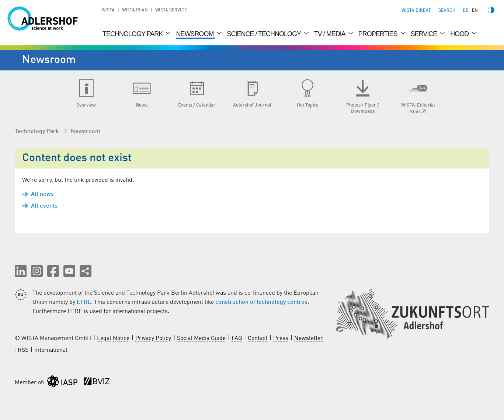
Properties (379, 34)
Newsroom (195, 34)
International (51, 350)
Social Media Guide (201, 339)
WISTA (108, 10)
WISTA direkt (416, 11)
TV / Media (330, 34)
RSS (23, 350)
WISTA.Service (171, 10)
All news (42, 194)
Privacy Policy (153, 339)
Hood (460, 34)
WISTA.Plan (135, 10)
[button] (21, 271)
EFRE (84, 302)
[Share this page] (86, 271)
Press (281, 339)
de (465, 11)
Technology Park (133, 34)
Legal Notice (113, 339)
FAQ (237, 339)
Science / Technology (264, 34)
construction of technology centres (261, 302)
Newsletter (309, 339)
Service (425, 34)
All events (44, 206)
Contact (258, 339)
